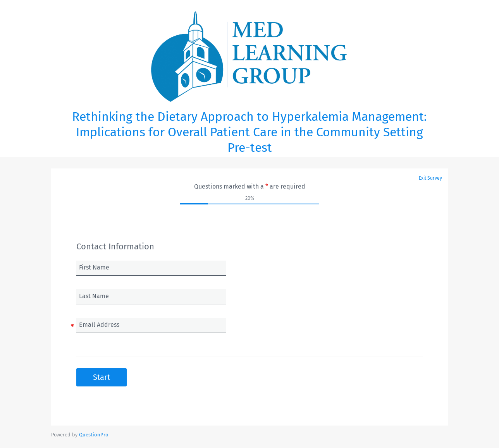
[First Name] (151, 268)
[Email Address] (151, 325)
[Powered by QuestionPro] (94, 435)
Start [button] (102, 377)
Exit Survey (430, 178)
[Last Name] (151, 297)
